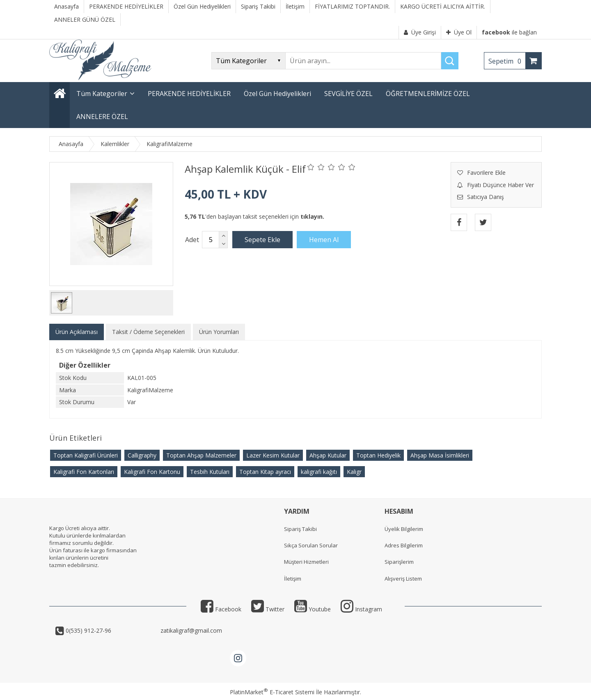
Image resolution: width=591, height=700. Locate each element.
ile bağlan (509, 32)
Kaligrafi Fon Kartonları (84, 472)
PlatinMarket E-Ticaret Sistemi (272, 692)
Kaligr (354, 472)
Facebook (221, 609)
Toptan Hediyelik (378, 455)
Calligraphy (142, 455)
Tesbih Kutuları (210, 472)
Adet (192, 240)
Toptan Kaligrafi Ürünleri (86, 455)
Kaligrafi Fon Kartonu (152, 472)
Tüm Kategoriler (102, 94)
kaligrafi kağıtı (319, 472)
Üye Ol (459, 32)
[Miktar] (211, 240)
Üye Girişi (420, 32)
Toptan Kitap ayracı (265, 472)
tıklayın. (312, 216)
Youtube (313, 609)
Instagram (361, 609)
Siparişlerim (399, 562)
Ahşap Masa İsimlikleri (440, 455)
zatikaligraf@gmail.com (190, 630)
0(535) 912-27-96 (111, 630)
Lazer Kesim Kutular (273, 455)
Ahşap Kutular (328, 455)
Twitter (268, 609)
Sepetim (507, 61)
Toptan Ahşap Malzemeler (201, 455)
